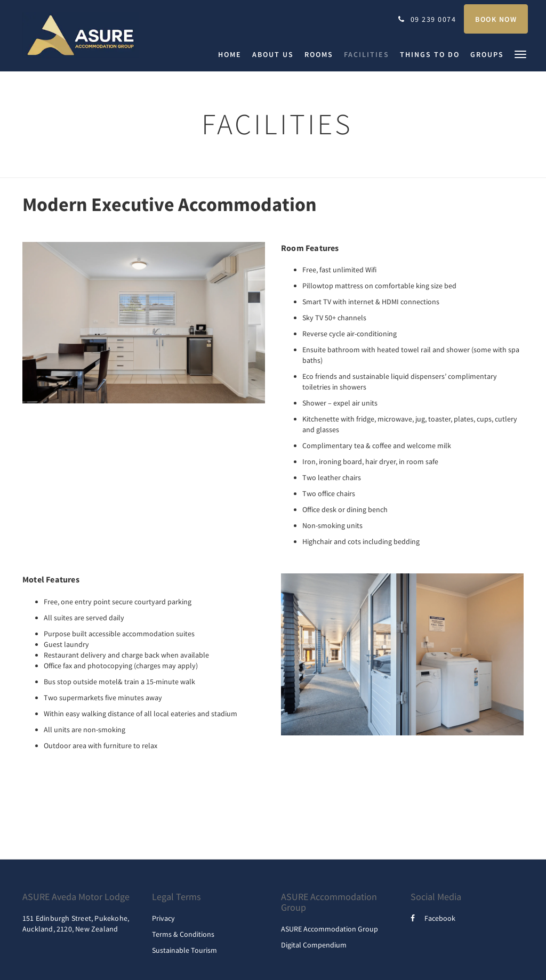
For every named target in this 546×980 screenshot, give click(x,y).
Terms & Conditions (183, 934)
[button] (520, 54)
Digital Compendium (314, 945)
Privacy (163, 918)
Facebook (433, 918)
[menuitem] (232, 54)
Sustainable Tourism (184, 950)
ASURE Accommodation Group (330, 929)
